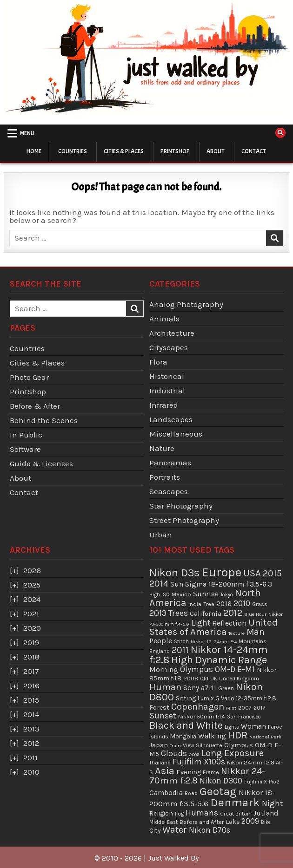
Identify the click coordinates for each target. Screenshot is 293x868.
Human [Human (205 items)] (165, 687)
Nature (162, 448)
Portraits (165, 477)
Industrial (167, 391)
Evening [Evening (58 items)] (189, 772)
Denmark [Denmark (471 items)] (235, 802)
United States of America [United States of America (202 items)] (213, 627)
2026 (32, 570)
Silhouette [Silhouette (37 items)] (209, 745)
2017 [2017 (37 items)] (259, 708)
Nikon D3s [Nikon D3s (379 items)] (174, 573)
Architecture (172, 333)
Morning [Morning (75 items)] (164, 670)
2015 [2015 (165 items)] (272, 573)
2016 (31, 685)
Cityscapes (169, 347)
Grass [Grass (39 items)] (260, 604)
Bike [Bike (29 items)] (266, 822)
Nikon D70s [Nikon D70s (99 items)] (210, 830)
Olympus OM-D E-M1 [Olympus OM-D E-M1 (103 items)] (217, 669)
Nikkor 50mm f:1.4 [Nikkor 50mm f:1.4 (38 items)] (202, 717)
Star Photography (181, 506)
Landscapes (171, 419)
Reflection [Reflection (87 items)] (229, 623)
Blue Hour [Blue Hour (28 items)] (255, 614)
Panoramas (170, 463)
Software (25, 449)
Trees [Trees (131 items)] (178, 613)
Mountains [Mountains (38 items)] (253, 641)
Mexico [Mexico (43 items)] (181, 594)
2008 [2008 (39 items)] (191, 679)
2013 (31, 729)
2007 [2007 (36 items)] (245, 708)
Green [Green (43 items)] (226, 688)
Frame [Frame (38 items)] (211, 772)
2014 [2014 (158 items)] (159, 584)
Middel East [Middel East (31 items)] (163, 822)
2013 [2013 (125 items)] (158, 613)
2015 (31, 700)
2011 (30, 757)
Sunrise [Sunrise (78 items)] (206, 594)
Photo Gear (29, 377)
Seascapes (169, 491)
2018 (31, 657)
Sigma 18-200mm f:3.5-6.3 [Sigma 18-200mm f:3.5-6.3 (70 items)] (229, 584)
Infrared (164, 405)
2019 (31, 642)
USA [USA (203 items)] (252, 573)
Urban (161, 535)
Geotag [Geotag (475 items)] (218, 791)
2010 (31, 772)
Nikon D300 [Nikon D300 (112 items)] (221, 781)
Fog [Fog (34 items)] (179, 814)
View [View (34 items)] (188, 745)
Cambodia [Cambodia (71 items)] (166, 793)
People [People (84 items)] (161, 641)
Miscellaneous (176, 434)
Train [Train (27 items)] (175, 746)
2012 (31, 743)
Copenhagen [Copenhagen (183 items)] (198, 707)
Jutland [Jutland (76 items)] (266, 813)
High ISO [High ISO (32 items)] (160, 594)
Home (34, 151)
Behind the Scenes (44, 420)
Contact (254, 151)
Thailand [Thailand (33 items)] (160, 763)
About (216, 151)
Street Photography (184, 520)
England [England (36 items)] (160, 651)
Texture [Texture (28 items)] (236, 633)
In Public (26, 435)
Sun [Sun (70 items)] (177, 584)
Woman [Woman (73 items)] (253, 726)
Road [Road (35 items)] (191, 793)
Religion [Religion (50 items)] (161, 813)
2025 (32, 585)
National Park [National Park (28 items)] (265, 737)
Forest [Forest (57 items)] (159, 708)
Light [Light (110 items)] (201, 623)
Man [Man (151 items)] (256, 632)
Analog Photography (186, 304)
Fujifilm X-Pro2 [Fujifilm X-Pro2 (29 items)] (262, 782)
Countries (73, 151)
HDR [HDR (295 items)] (238, 735)
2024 (32, 599)
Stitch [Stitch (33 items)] (181, 641)
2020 (32, 628)
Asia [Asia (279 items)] (165, 771)
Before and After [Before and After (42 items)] (202, 822)
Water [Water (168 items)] (175, 830)
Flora (158, 362)
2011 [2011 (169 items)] (180, 650)
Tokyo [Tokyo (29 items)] (227, 595)
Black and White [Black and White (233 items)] (186, 725)
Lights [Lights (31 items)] (232, 727)
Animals (164, 319)
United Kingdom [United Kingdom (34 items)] (239, 679)
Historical (167, 376)
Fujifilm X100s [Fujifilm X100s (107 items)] (199, 762)
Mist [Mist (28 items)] (231, 708)
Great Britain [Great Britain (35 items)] (236, 814)
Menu (27, 133)
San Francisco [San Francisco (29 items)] (244, 717)
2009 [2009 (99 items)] (250, 821)
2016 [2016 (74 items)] (224, 604)
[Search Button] (280, 133)
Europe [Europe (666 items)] (221, 572)
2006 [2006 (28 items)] (194, 754)
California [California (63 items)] (206, 613)
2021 (31, 613)
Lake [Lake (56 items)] (233, 822)
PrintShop (175, 151)
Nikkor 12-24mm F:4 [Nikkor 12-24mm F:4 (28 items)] (214, 642)
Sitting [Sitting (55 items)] (186, 698)
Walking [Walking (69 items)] (212, 736)
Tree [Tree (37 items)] (209, 604)
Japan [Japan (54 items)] (159, 745)
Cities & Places (124, 151)
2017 (31, 671)
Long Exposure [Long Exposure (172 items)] (233, 753)
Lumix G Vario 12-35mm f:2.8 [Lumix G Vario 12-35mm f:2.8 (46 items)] (237, 698)
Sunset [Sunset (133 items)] (163, 716)
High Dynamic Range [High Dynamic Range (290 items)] (219, 660)
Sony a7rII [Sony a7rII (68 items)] (200, 688)
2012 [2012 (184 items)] (233, 613)
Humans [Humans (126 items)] (202, 813)
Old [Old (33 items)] (204, 679)
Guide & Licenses (41, 463)
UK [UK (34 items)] (214, 679)
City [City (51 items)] (155, 830)
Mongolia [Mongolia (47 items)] (183, 736)
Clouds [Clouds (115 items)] (174, 753)
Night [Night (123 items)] (273, 803)
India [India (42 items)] (195, 604)
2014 (31, 714)
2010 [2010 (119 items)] (242, 603)
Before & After (35, 406)
